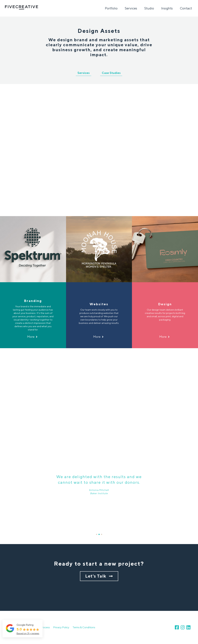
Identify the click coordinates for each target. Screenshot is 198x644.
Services (131, 8)
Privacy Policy (61, 627)
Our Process (43, 627)
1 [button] (97, 534)
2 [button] (99, 534)
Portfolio (111, 8)
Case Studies (111, 73)
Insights (167, 8)
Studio (149, 8)
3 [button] (102, 534)
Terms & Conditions (84, 627)
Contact (186, 8)
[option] (99, 150)
